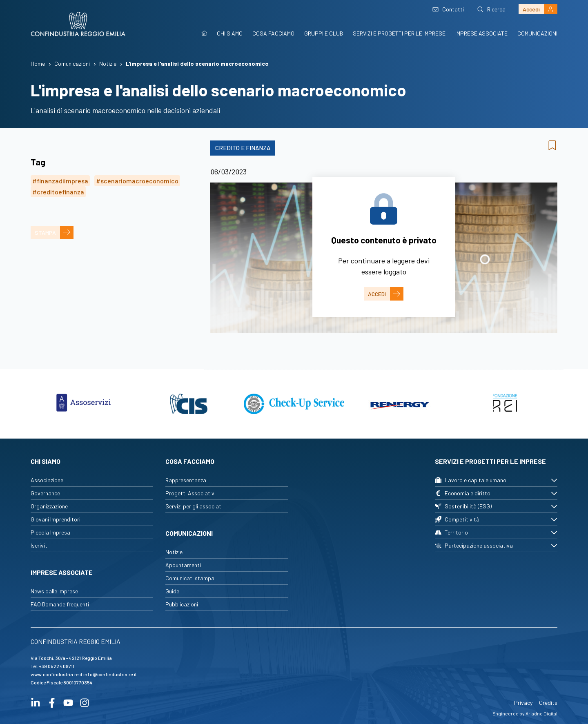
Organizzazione (49, 506)
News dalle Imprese (54, 591)
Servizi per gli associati (194, 506)
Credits (548, 703)
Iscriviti (40, 545)
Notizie (174, 552)
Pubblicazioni (182, 604)
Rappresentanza (186, 480)
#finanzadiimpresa (60, 181)
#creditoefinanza (58, 192)
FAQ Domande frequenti (60, 604)
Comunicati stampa (190, 578)
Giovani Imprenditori (56, 519)
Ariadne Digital (541, 713)
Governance (45, 493)
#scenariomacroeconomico (137, 181)
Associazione (47, 480)
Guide (172, 591)
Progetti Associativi (190, 493)
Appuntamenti (183, 565)
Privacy (523, 703)
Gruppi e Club (324, 33)
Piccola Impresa (50, 532)
